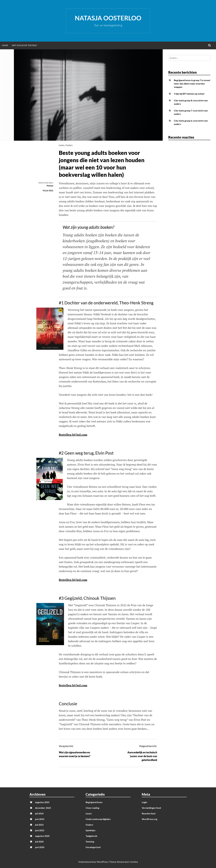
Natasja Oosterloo (108, 18)
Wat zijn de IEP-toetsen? (24, 45)
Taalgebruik (91, 836)
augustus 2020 (42, 836)
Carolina (134, 862)
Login (144, 802)
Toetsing (90, 842)
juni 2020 (40, 847)
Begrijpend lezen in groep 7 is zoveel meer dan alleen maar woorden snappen (192, 84)
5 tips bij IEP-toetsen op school (189, 94)
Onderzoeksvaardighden (98, 819)
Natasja (50, 186)
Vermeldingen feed (151, 808)
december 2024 (43, 808)
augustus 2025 (42, 802)
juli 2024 (39, 813)
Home (5, 45)
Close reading (92, 808)
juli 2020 (39, 842)
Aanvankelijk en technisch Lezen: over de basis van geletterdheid (142, 756)
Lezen (62, 145)
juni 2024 (40, 819)
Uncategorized (93, 847)
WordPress (102, 862)
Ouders (69, 145)
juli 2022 (39, 825)
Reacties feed (149, 813)
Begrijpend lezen (94, 802)
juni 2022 (40, 830)
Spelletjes (91, 830)
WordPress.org (149, 819)
